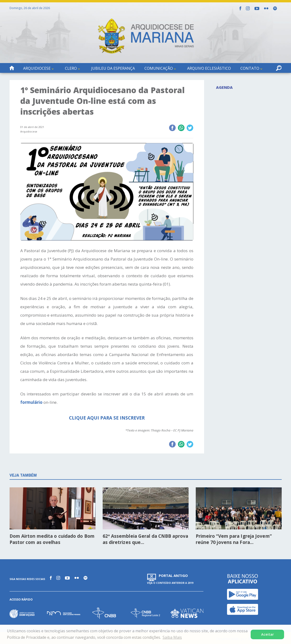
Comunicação (159, 68)
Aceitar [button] (267, 634)
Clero (71, 68)
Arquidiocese (37, 68)
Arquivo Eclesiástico (209, 68)
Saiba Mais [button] (172, 637)
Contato (250, 68)
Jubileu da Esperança (113, 68)
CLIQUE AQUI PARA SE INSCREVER (107, 418)
